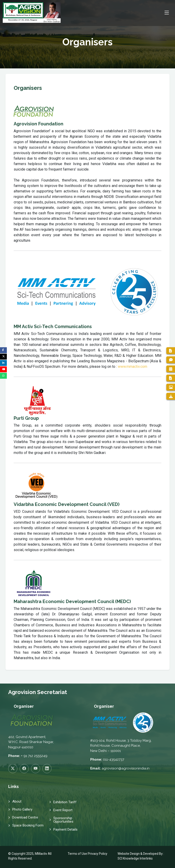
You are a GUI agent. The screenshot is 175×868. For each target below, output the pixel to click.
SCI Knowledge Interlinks (135, 858)
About (17, 802)
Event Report (63, 810)
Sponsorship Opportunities (63, 820)
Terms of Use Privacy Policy (87, 854)
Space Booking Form (28, 825)
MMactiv (41, 854)
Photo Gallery (22, 810)
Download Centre (25, 817)
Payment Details (65, 830)
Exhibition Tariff (65, 802)
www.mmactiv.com (133, 367)
